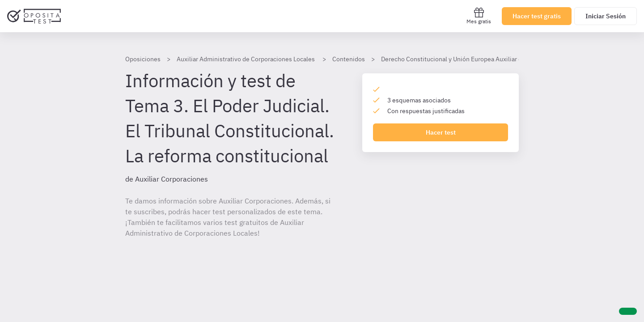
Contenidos (349, 59)
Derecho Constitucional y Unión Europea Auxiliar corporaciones (470, 59)
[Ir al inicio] (34, 16)
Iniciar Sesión (606, 16)
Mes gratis (479, 16)
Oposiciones (143, 59)
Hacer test (441, 132)
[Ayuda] (628, 311)
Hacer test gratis (537, 16)
